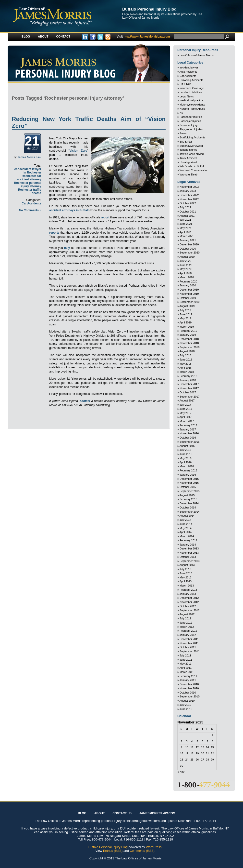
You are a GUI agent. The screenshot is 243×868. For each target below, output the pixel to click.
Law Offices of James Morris (197, 55)
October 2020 (188, 249)
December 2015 (189, 479)
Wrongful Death (189, 174)
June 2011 (186, 660)
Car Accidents (31, 203)
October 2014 (188, 507)
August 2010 (187, 701)
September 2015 (189, 491)
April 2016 (186, 462)
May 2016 (185, 458)
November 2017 (189, 388)
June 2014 (186, 524)
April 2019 (186, 322)
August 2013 (187, 565)
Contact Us (122, 813)
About (43, 37)
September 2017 (189, 397)
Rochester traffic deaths (30, 191)
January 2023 (188, 191)
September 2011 (189, 651)
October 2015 (188, 487)
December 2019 (189, 290)
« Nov (181, 772)
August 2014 (187, 516)
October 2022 (188, 203)
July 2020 (185, 261)
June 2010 (186, 709)
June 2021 (186, 224)
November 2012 (189, 602)
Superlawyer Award (191, 146)
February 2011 (188, 676)
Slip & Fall (186, 142)
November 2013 (189, 553)
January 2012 (188, 635)
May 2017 (185, 413)
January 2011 (188, 680)
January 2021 (188, 240)
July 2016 (185, 450)
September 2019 (189, 302)
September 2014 (189, 512)
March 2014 (187, 536)
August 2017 (187, 401)
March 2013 (187, 586)
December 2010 (189, 684)
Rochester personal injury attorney (28, 185)
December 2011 (189, 639)
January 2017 (188, 429)
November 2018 (189, 343)
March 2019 (187, 327)
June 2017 (186, 409)
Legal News (187, 96)
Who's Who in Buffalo (192, 166)
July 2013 (185, 569)
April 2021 (186, 232)
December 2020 (189, 244)
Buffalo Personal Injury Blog (149, 9)
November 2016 (189, 433)
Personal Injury (188, 125)
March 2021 (187, 236)
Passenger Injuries (191, 117)
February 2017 (188, 425)
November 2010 (189, 688)
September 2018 (189, 347)
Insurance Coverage (192, 88)
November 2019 (189, 294)
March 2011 (187, 672)
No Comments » (30, 210)
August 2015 (187, 495)
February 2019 (188, 331)
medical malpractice (191, 100)
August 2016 (187, 446)
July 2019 (185, 310)
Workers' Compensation (194, 170)
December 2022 (189, 195)
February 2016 (188, 470)
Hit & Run (185, 84)
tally (67, 248)
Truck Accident (188, 158)
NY (181, 113)
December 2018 (189, 339)
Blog (26, 37)
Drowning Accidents (191, 80)
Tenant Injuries (188, 150)
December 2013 (189, 548)
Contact (63, 37)
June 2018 (186, 360)
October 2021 (188, 212)
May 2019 (185, 318)
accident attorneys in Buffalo (70, 210)
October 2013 (188, 557)
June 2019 (186, 314)
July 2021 (185, 220)
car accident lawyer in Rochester (28, 171)
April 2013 (186, 581)
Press (183, 133)
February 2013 (188, 590)
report (105, 217)
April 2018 (186, 368)
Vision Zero (78, 151)
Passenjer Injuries (190, 121)
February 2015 (188, 499)
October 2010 (188, 693)
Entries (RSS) (113, 851)
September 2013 (189, 561)
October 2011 (188, 647)
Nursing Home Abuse (192, 109)
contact (85, 401)
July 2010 (185, 705)
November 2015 (189, 483)
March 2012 (187, 627)
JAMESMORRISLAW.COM (157, 813)
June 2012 (186, 623)
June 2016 (186, 454)
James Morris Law (29, 157)
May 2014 (185, 528)
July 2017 (185, 405)
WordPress (154, 847)
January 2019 (188, 335)
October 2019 (188, 298)
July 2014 (185, 520)
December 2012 (189, 598)
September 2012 (189, 610)
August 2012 (187, 614)
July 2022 (185, 207)
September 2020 (189, 253)
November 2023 (189, 187)
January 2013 (188, 594)
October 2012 (188, 606)
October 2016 (188, 438)
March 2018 (187, 372)
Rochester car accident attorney (29, 178)
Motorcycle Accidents (192, 105)
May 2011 (185, 664)
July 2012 (185, 618)
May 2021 (185, 228)
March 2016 (187, 466)
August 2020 (187, 257)
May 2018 (185, 364)
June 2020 (186, 265)
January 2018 (188, 380)
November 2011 (189, 643)
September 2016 (189, 442)
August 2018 (187, 351)
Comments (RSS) (142, 851)
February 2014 (188, 540)
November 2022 (189, 199)
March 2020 (187, 277)
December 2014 (189, 503)
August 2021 (187, 216)
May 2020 (185, 269)
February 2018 (188, 376)
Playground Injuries (191, 129)
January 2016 (188, 475)
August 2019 (187, 306)
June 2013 (186, 573)
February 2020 (188, 281)
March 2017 (187, 421)
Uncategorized (188, 162)
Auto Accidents (188, 72)
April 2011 (186, 668)
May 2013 (185, 577)
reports (54, 233)
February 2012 (188, 631)
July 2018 (185, 355)
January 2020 (188, 285)
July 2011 (185, 655)
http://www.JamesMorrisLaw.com (143, 37)
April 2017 (186, 417)
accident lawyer (189, 67)
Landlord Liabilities (191, 92)
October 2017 (188, 392)
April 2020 (186, 273)
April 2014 (186, 532)
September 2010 (189, 696)
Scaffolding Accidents (192, 137)
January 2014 (188, 545)
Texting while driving (192, 154)
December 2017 (189, 384)
